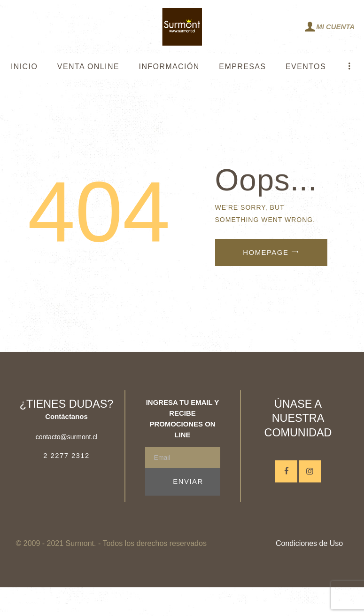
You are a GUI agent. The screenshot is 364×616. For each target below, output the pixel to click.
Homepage (266, 252)
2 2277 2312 (66, 455)
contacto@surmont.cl (67, 437)
